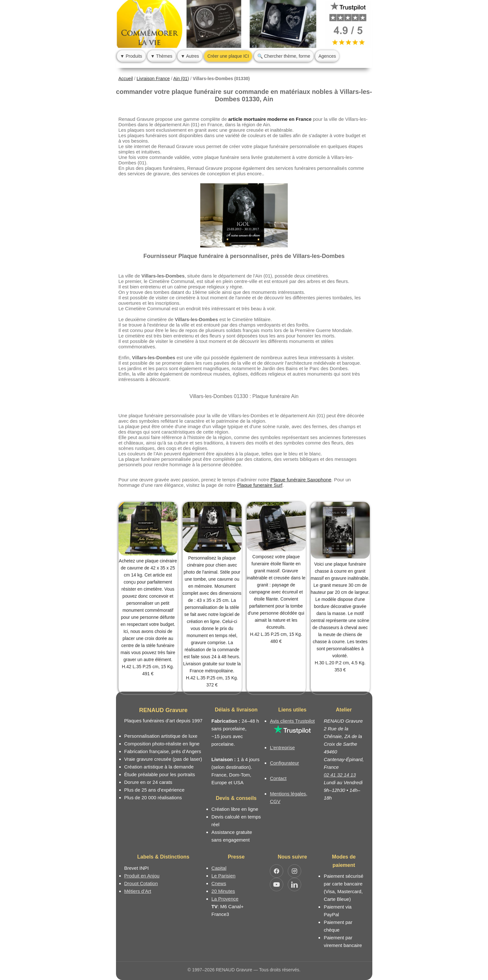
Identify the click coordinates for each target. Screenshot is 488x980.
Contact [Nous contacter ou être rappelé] (278, 778)
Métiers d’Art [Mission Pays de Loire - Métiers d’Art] (138, 891)
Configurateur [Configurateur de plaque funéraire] (284, 763)
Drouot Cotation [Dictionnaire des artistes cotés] (141, 883)
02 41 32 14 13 (340, 775)
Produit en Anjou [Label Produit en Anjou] (142, 876)
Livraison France (153, 79)
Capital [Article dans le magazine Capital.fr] (219, 868)
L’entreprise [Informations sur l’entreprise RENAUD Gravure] (282, 747)
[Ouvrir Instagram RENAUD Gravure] (294, 871)
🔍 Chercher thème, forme (284, 56)
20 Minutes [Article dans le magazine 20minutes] (223, 891)
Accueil (126, 79)
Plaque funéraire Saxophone (301, 480)
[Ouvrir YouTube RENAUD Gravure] (277, 884)
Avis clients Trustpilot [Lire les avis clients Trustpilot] (292, 721)
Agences (327, 56)
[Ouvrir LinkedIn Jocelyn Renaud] (294, 884)
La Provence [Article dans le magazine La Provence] (225, 899)
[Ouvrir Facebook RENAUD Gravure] (277, 871)
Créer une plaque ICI (228, 56)
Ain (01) (181, 79)
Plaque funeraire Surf (260, 485)
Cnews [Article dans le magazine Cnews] (219, 883)
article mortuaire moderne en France (270, 119)
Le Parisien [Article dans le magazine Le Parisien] (223, 876)
